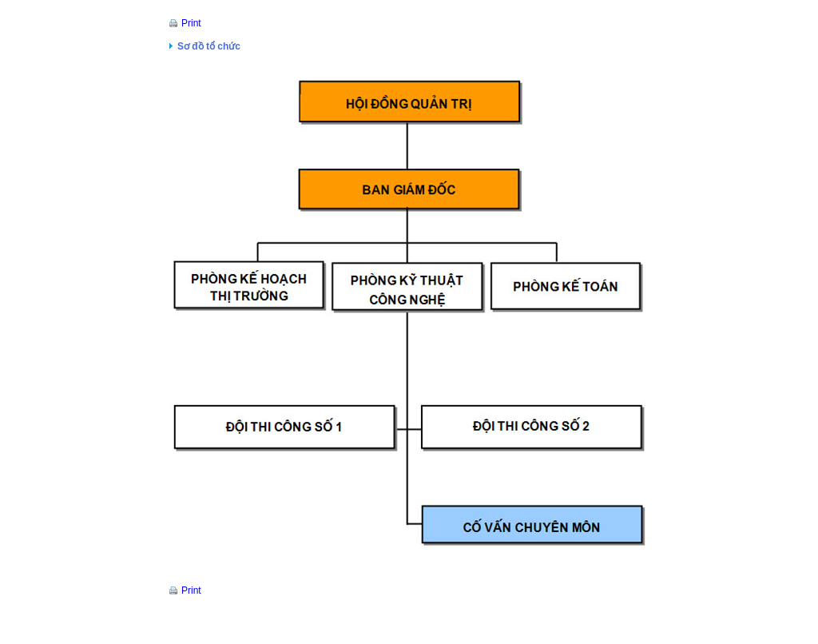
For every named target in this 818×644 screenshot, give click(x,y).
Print (191, 23)
